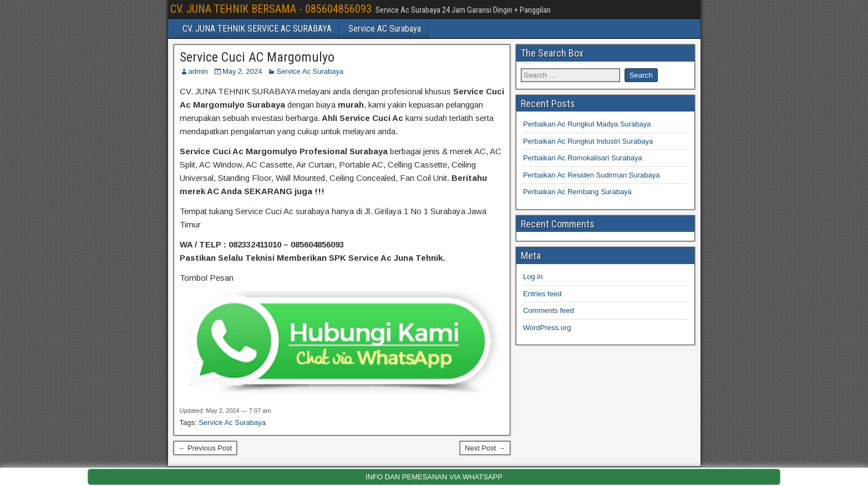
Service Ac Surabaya (310, 71)
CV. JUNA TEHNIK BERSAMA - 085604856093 (271, 9)
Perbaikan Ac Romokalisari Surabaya (583, 158)
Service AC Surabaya (385, 29)
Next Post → (485, 448)
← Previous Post (205, 448)
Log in (533, 277)
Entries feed (542, 294)
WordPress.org (547, 328)
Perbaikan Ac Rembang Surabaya (577, 192)
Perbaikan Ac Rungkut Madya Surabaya (587, 124)
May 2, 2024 (242, 71)
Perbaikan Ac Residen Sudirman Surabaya (591, 175)
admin (198, 71)
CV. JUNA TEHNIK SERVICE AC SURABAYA (257, 29)
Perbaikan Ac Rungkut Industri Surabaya (588, 141)
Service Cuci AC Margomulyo (257, 57)
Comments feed (549, 310)
